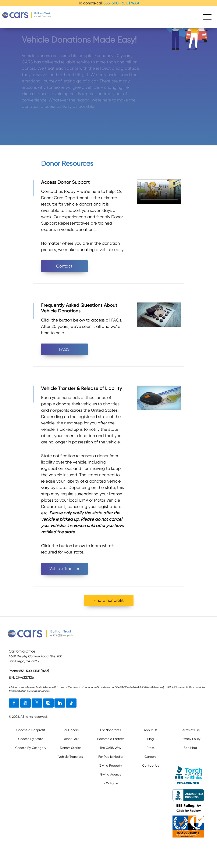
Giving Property (111, 766)
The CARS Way (111, 748)
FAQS (64, 349)
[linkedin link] (60, 703)
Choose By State (31, 739)
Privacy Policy (191, 739)
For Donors (71, 730)
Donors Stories (71, 748)
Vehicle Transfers (71, 757)
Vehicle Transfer (64, 569)
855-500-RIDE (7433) (121, 3)
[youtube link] (25, 703)
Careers (150, 757)
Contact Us (151, 766)
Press (151, 748)
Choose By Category (31, 748)
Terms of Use (190, 730)
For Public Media (111, 757)
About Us (151, 730)
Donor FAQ (71, 739)
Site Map (190, 748)
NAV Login (111, 783)
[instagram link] (48, 703)
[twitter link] (37, 703)
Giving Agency (111, 774)
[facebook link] (14, 703)
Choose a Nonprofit (31, 730)
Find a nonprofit (109, 600)
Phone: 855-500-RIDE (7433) (29, 671)
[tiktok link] (71, 703)
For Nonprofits (111, 730)
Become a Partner (111, 739)
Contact (64, 266)
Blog (151, 739)
